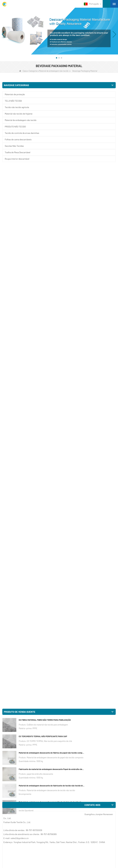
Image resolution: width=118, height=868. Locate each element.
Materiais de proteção (15, 94)
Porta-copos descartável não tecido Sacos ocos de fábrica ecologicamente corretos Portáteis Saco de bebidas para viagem (85, 396)
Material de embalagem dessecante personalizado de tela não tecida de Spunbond (52, 260)
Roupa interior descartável (17, 159)
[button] (57, 58)
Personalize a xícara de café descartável (21, 776)
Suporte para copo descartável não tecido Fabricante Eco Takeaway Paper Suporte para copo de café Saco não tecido (29, 396)
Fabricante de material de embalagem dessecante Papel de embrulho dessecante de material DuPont (52, 227)
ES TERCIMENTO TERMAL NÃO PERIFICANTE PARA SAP (43, 194)
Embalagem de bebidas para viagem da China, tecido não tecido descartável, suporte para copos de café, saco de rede (29, 625)
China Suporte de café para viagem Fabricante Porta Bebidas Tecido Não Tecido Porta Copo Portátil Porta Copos (27, 549)
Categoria (33, 71)
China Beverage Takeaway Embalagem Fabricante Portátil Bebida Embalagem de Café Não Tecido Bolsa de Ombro (88, 625)
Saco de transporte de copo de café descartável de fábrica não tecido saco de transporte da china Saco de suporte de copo (87, 549)
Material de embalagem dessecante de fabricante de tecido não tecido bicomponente (52, 244)
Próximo (55, 804)
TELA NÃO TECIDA (13, 101)
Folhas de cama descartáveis (18, 139)
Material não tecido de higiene (19, 114)
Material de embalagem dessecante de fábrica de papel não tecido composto (52, 211)
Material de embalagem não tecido (54, 71)
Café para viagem (11, 700)
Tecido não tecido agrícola (17, 107)
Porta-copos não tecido (72, 776)
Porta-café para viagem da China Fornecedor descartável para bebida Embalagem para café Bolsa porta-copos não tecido (88, 473)
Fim (64, 804)
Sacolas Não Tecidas (14, 146)
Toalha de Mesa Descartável (18, 152)
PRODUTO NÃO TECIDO (15, 127)
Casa (23, 71)
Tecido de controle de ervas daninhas (22, 133)
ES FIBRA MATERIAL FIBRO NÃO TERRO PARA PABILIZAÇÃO (45, 178)
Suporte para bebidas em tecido (76, 700)
